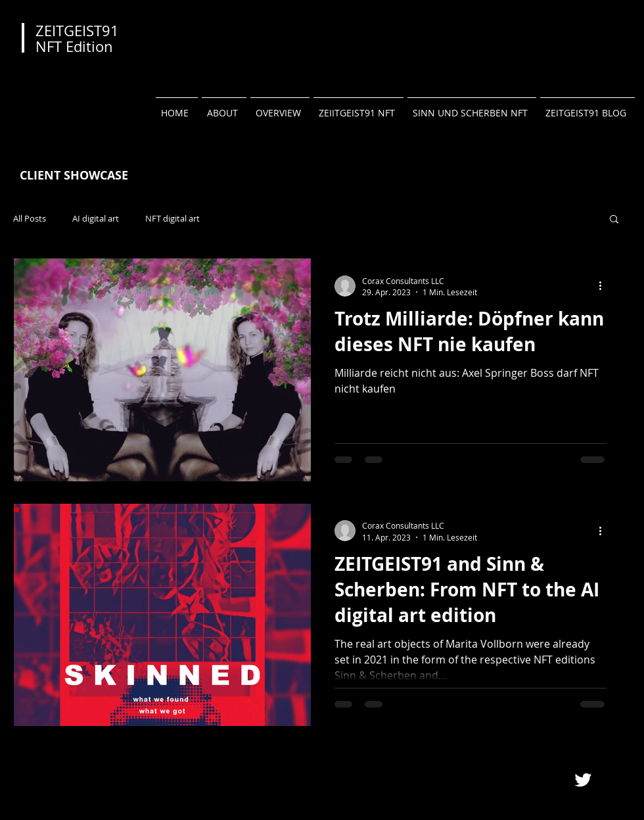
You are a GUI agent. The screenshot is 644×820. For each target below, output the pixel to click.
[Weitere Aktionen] (605, 286)
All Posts (30, 219)
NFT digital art (172, 219)
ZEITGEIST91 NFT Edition (77, 38)
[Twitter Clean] (583, 780)
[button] (614, 220)
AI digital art (96, 219)
